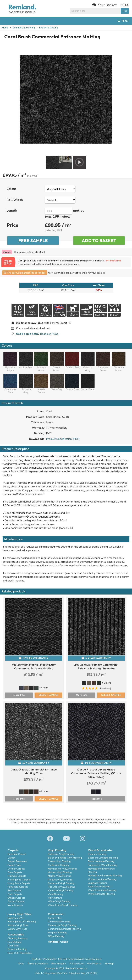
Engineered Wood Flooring (103, 865)
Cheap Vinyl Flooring (59, 861)
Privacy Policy (76, 964)
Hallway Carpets (17, 876)
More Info (19, 695)
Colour (11, 189)
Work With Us (94, 964)
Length (12, 211)
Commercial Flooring (24, 28)
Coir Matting (14, 942)
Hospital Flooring (57, 933)
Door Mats (13, 946)
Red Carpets (15, 890)
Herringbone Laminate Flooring (105, 876)
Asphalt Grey (26, 361)
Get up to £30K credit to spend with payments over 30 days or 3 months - (73, 262)
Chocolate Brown (103, 362)
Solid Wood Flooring (99, 887)
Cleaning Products (18, 938)
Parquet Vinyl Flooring (60, 880)
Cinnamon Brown (119, 362)
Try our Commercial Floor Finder (25, 273)
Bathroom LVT (16, 918)
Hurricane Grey (26, 384)
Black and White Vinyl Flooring (65, 858)
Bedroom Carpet (17, 854)
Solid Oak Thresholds (20, 953)
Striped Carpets (16, 898)
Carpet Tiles (55, 918)
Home (5, 28)
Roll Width (15, 200)
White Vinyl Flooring (59, 901)
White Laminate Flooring (101, 894)
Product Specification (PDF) (63, 439)
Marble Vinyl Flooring (60, 876)
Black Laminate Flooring (101, 861)
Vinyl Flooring (55, 894)
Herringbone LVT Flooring (22, 922)
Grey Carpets (15, 872)
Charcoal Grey (88, 362)
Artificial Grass (58, 942)
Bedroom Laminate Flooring (103, 858)
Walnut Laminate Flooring (102, 890)
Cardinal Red (72, 361)
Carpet (11, 858)
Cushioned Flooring (58, 865)
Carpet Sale (14, 865)
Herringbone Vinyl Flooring (63, 869)
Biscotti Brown (57, 362)
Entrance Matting (49, 28)
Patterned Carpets (18, 887)
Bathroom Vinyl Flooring (61, 854)
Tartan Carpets (16, 901)
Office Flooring (56, 936)
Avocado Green (41, 362)
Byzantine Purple (10, 362)
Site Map (109, 964)
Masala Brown (41, 384)
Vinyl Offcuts (55, 898)
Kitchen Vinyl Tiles (18, 925)
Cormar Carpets (16, 869)
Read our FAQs (37, 334)
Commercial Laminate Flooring (64, 929)
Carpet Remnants (17, 861)
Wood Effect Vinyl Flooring (63, 905)
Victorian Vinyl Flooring (61, 890)
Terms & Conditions (38, 964)
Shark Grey (57, 382)
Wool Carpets (15, 905)
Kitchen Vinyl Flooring (60, 872)
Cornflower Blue (10, 384)
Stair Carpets (15, 894)
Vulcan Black (88, 382)
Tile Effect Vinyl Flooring (62, 887)
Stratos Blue (72, 382)
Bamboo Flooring (97, 854)
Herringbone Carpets (19, 880)
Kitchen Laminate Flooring (102, 879)
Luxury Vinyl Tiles (18, 929)
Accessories (16, 935)
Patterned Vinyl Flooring (61, 883)
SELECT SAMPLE (48, 695)
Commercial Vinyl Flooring (62, 925)
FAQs (21, 964)
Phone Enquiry (59, 964)
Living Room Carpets (19, 883)
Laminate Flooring (98, 883)
